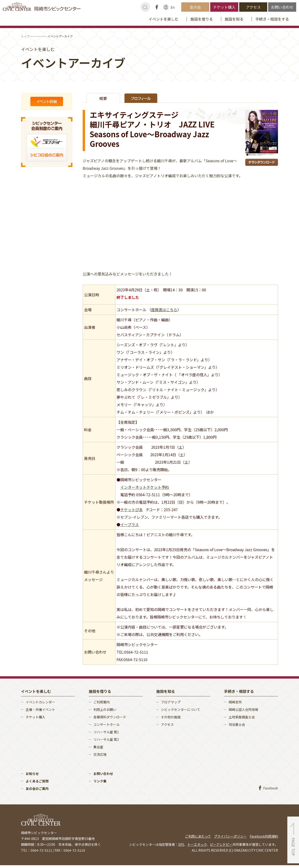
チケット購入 (224, 7)
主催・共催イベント (40, 709)
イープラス (130, 524)
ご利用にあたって (198, 836)
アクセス (253, 7)
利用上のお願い (105, 709)
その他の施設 (171, 717)
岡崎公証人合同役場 (243, 709)
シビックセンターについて (181, 709)
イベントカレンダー (40, 702)
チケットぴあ (132, 510)
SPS (181, 844)
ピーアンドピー (221, 844)
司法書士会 (237, 724)
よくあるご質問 (37, 781)
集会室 (98, 747)
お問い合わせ (282, 7)
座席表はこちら (164, 310)
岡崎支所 (235, 702)
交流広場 (100, 754)
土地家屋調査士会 (242, 717)
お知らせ (32, 774)
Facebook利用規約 (264, 836)
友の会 (195, 7)
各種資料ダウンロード (110, 717)
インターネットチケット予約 (145, 487)
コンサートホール (107, 724)
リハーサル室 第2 (106, 739)
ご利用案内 (102, 702)
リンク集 (100, 781)
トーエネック (197, 844)
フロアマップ (171, 702)
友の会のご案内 (37, 788)
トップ (25, 36)
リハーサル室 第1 (106, 732)
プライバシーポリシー (230, 836)
